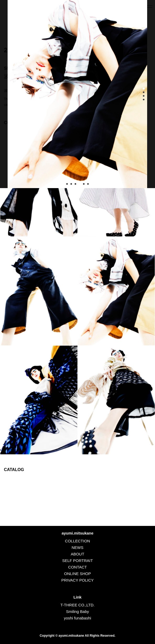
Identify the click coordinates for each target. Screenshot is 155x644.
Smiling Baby (77, 611)
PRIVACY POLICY (77, 580)
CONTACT (77, 567)
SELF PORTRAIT (77, 561)
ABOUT (77, 554)
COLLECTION (77, 541)
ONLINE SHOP (78, 574)
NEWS (78, 547)
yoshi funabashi (77, 618)
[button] (150, 95)
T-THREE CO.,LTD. (78, 605)
